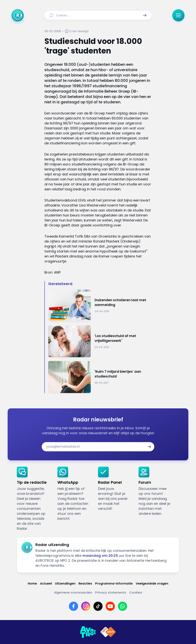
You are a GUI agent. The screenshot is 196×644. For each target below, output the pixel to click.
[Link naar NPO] (108, 632)
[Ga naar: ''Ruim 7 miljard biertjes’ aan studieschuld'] (100, 377)
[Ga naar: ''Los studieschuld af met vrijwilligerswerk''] (100, 341)
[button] (145, 15)
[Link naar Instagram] (86, 606)
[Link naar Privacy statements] (111, 593)
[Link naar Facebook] (73, 606)
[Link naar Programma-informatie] (114, 584)
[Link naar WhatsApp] (122, 606)
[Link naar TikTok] (98, 606)
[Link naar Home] (32, 584)
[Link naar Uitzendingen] (65, 584)
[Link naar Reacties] (85, 584)
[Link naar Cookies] (136, 593)
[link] (34, 499)
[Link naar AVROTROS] (88, 632)
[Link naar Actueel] (46, 584)
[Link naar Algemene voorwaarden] (73, 593)
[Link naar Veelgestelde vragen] (152, 584)
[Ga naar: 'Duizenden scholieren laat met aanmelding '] (100, 306)
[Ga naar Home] (18, 15)
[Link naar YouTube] (110, 606)
